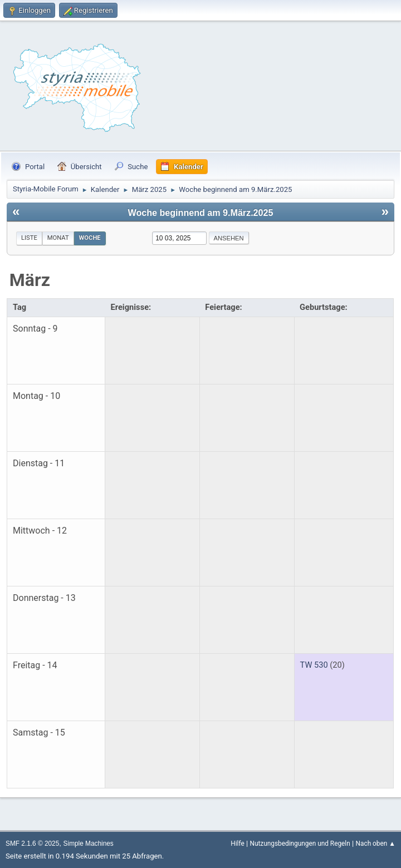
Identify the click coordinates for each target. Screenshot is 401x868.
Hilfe (237, 844)
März (30, 280)
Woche (90, 238)
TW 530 (314, 665)
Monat (58, 238)
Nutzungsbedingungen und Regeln (300, 844)
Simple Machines (89, 844)
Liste (29, 238)
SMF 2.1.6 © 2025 (32, 844)
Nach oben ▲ (376, 844)
